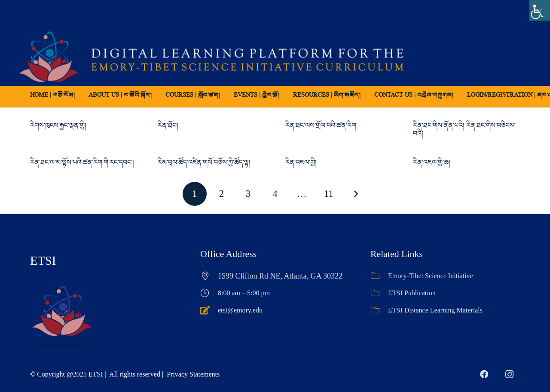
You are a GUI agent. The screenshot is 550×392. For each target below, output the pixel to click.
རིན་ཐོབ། (168, 125)
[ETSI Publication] (379, 293)
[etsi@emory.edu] (209, 310)
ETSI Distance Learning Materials (435, 310)
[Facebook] (484, 374)
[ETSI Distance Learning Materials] (379, 310)
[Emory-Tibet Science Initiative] (379, 276)
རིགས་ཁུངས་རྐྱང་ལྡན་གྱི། (58, 125)
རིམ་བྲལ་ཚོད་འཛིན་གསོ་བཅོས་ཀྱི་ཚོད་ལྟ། (204, 162)
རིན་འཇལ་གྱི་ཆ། (432, 162)
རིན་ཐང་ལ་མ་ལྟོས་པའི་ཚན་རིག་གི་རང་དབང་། (82, 162)
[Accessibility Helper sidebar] (540, 10)
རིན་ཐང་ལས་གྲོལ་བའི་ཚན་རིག (321, 125)
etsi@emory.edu (240, 310)
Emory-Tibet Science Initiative (431, 276)
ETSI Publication (412, 293)
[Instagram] (509, 374)
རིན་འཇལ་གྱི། (301, 162)
